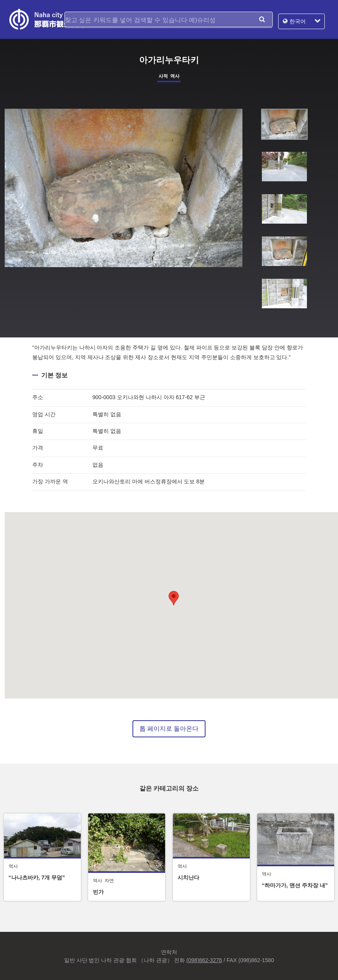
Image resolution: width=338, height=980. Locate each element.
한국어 (301, 19)
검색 (262, 19)
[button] (174, 598)
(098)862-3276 (204, 960)
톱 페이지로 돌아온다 (169, 729)
